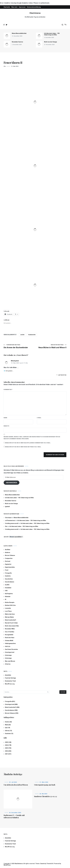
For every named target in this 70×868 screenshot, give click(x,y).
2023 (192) (8, 748)
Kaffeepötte (9, 594)
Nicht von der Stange (50, 42)
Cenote (42, 864)
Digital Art (8, 564)
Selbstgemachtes (10, 643)
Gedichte (8, 576)
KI (6, 599)
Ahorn (22, 335)
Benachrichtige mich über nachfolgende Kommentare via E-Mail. (28, 443)
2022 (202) (8, 751)
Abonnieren (12, 483)
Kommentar (8, 390)
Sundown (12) (9, 734)
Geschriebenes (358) (11, 710)
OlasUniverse (35, 13)
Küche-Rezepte (10, 602)
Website (6, 426)
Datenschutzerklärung (34, 7)
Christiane (8, 518)
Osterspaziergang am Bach (45, 785)
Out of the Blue (10, 632)
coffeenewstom (10, 520)
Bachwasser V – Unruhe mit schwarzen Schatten (14, 816)
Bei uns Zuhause (10, 555)
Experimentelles (10, 567)
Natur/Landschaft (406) (12, 707)
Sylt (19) (8, 728)
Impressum (22, 7)
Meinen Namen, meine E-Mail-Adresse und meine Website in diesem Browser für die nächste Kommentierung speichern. (32, 438)
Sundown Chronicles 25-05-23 (45, 796)
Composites (9, 558)
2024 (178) (8, 745)
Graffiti (7, 585)
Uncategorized (10, 652)
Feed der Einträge (10, 678)
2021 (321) (8, 754)
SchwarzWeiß (9, 641)
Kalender (8, 597)
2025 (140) (8, 742)
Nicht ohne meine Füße (12, 626)
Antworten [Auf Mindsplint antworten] (62, 375)
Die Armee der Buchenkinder (19, 346)
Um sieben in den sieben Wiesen (16, 785)
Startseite (7, 7)
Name (5, 418)
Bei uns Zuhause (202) (12, 713)
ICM (6, 591)
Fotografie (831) (10, 701)
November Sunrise (17, 42)
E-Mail (39, 418)
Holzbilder (8, 588)
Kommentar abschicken (55, 455)
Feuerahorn (32, 335)
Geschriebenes (10, 582)
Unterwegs (8, 655)
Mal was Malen (9, 617)
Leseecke (8, 608)
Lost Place (8, 611)
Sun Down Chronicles (11, 649)
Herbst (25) (8, 722)
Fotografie (8, 573)
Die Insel (8, 561)
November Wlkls (10, 629)
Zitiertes (8, 664)
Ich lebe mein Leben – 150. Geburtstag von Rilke (52, 34)
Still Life (8, 646)
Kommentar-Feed (10, 681)
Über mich (14, 7)
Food (7, 570)
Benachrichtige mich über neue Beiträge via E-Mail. (23, 447)
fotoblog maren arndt (12, 523)
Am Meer (8, 550)
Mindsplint (15, 361)
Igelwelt (7, 507)
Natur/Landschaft (11, 620)
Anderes (8, 552)
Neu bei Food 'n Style (11, 623)
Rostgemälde (9, 635)
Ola (5, 66)
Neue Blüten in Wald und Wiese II (51, 346)
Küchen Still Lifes (10, 605)
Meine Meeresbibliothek (19, 33)
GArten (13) (8, 731)
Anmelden (8, 675)
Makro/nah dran (10, 614)
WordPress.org (10, 684)
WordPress (7, 865)
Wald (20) (8, 725)
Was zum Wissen (10, 661)
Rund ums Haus (10, 638)
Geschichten (9, 579)
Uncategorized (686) (11, 704)
